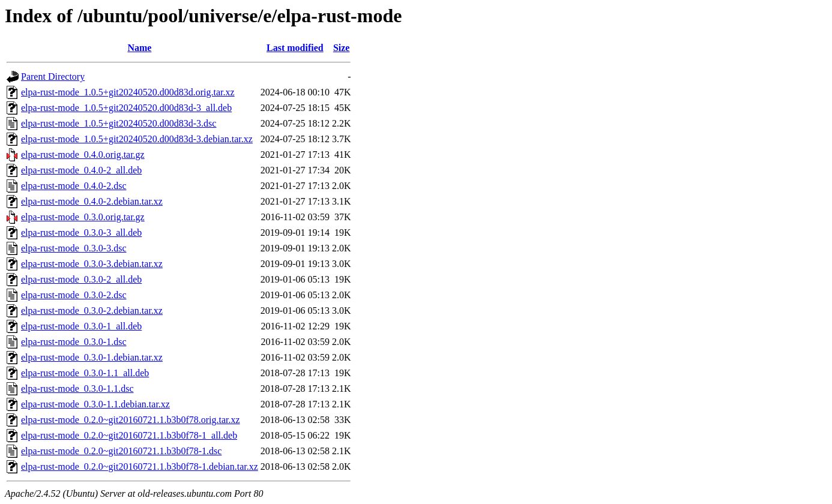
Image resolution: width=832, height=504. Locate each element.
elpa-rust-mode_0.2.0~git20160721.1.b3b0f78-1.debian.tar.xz (140, 466)
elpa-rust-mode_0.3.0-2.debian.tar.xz (92, 310)
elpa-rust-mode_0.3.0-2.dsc (74, 295)
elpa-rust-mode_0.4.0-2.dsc (74, 186)
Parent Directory (53, 76)
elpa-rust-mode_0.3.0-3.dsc (74, 248)
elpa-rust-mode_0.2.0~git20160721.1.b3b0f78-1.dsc (121, 451)
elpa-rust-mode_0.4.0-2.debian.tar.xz (92, 201)
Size (342, 48)
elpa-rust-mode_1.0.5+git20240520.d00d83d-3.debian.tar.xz (137, 139)
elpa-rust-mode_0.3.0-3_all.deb (81, 232)
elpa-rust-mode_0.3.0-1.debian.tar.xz (92, 357)
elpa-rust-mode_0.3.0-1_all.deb (81, 326)
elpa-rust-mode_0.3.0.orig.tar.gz (83, 217)
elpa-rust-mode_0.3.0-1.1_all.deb (85, 373)
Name (139, 48)
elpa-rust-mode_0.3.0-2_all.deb (81, 279)
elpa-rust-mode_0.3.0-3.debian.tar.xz (92, 264)
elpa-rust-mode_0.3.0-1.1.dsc (77, 388)
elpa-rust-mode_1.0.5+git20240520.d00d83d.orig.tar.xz (128, 92)
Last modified (295, 48)
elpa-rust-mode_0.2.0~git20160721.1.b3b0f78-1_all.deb (129, 435)
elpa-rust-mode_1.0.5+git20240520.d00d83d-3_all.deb (126, 108)
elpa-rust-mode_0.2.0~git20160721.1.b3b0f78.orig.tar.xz (131, 420)
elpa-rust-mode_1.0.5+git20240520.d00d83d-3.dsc (119, 123)
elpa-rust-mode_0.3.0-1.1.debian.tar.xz (95, 404)
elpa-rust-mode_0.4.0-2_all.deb (81, 170)
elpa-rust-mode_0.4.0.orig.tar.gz (83, 154)
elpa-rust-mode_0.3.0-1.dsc (74, 342)
